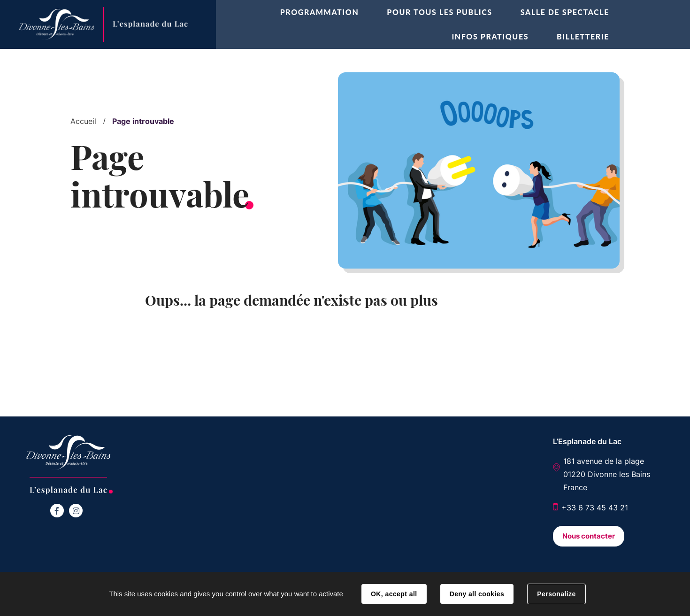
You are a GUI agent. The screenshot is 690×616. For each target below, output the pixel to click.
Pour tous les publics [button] (439, 12)
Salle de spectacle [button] (565, 12)
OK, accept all (394, 594)
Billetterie (583, 36)
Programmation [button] (320, 12)
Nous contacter (589, 536)
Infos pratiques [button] (490, 36)
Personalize (556, 594)
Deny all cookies (477, 594)
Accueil (83, 121)
